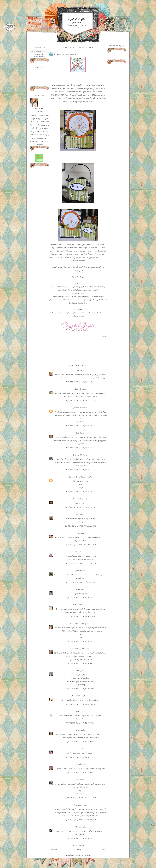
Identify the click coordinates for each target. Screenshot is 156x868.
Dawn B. (78, 389)
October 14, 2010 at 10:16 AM (80, 526)
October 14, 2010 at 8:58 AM (80, 492)
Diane (78, 589)
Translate (39, 57)
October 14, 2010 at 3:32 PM (80, 616)
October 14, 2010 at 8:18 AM (80, 426)
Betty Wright (78, 605)
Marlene (78, 711)
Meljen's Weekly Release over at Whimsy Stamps (70, 89)
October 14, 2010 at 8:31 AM (80, 448)
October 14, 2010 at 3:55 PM (80, 642)
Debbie (78, 370)
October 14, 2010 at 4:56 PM (80, 704)
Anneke (78, 671)
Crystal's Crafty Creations (76, 21)
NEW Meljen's (101, 244)
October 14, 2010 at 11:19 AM (80, 563)
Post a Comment (78, 845)
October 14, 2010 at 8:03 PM (80, 742)
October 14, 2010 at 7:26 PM (80, 723)
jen (78, 749)
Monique (78, 827)
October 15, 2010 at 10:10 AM (80, 820)
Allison (78, 514)
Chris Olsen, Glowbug (78, 624)
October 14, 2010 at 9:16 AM (80, 507)
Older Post (103, 849)
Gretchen (78, 571)
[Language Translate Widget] (40, 52)
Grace (78, 730)
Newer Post (53, 849)
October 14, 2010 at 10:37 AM (80, 545)
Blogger (121, 46)
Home (78, 849)
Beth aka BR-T (78, 455)
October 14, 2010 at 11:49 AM (80, 582)
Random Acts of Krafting (78, 477)
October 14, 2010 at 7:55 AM (80, 401)
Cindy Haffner (78, 499)
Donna (78, 780)
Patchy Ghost (74, 95)
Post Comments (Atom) (83, 855)
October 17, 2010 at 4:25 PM (80, 839)
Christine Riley (78, 408)
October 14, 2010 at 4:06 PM (80, 664)
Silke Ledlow (78, 764)
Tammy (78, 533)
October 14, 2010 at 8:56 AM (80, 470)
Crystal (40, 109)
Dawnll (78, 552)
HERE (64, 102)
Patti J (78, 433)
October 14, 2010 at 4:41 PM (80, 689)
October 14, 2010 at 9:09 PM (80, 773)
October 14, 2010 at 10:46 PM (80, 798)
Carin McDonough (78, 696)
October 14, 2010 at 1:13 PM (80, 598)
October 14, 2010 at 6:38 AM (80, 382)
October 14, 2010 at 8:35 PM (80, 757)
